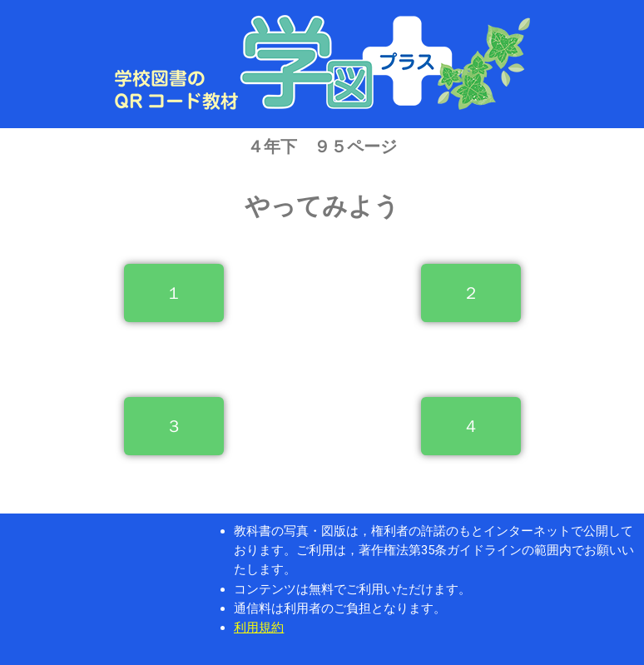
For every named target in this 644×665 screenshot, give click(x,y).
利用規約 (259, 628)
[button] (174, 293)
